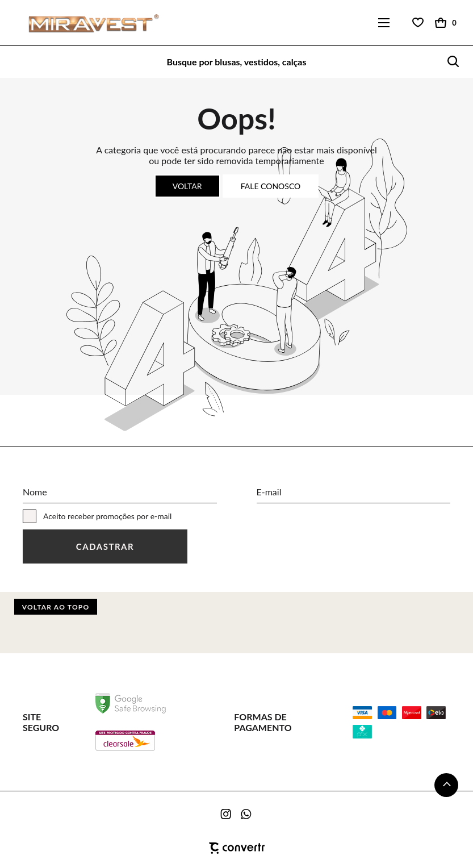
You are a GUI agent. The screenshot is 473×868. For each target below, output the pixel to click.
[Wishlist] (418, 23)
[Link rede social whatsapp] (246, 814)
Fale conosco (271, 186)
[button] (446, 785)
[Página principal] (87, 23)
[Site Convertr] (236, 848)
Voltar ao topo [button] (56, 607)
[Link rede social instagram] (227, 814)
